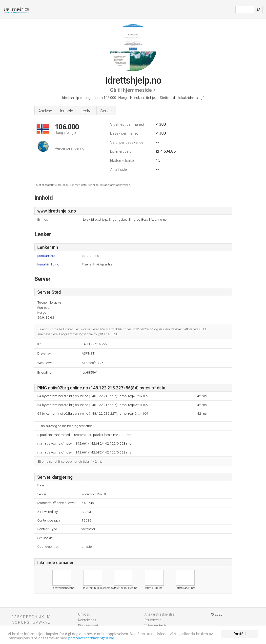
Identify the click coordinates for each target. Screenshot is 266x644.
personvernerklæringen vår (91, 638)
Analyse (45, 111)
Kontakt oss (87, 620)
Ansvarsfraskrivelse (159, 614)
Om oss (84, 614)
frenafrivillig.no (48, 264)
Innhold (66, 111)
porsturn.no (46, 256)
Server (106, 111)
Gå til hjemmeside (131, 90)
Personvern (153, 620)
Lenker (87, 111)
